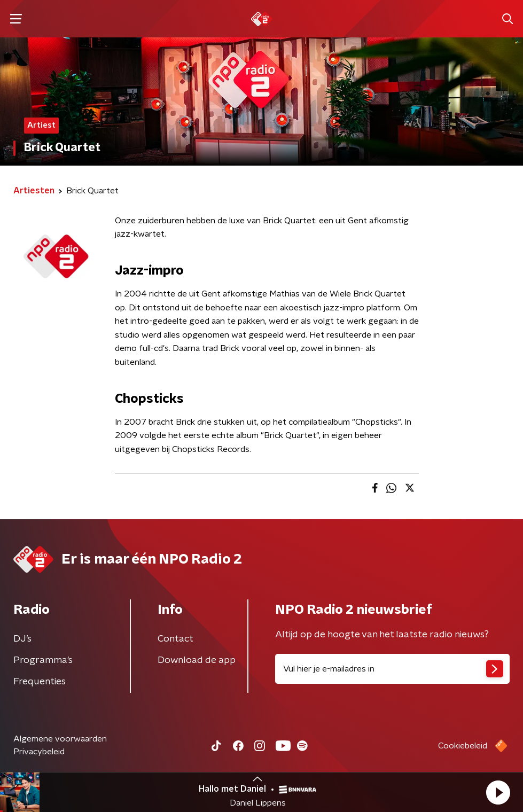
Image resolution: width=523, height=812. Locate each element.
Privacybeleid (39, 752)
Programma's (43, 660)
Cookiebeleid (463, 746)
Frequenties (40, 682)
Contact (175, 639)
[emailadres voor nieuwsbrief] (393, 669)
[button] (498, 792)
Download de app (197, 660)
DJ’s (22, 639)
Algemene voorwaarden (60, 739)
